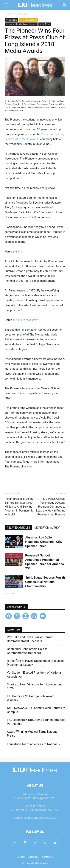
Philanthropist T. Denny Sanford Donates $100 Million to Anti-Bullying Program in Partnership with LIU (19, 507)
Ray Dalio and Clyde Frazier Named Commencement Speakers (30, 639)
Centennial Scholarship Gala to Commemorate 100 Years (27, 651)
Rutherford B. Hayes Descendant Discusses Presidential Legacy (36, 663)
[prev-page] (7, 596)
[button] (6, 5)
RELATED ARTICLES (18, 528)
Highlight (10, 547)
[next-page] (13, 596)
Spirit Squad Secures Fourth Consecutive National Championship (45, 582)
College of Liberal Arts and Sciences (21, 24)
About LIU (33, 857)
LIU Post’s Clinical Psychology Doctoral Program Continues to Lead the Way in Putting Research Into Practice (51, 507)
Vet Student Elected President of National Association (34, 675)
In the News (45, 24)
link (20, 252)
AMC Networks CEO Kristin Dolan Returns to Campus (36, 710)
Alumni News (21, 14)
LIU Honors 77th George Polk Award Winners (31, 698)
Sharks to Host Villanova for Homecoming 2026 (35, 686)
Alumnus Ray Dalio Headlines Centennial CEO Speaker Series (44, 542)
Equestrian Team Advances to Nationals (33, 744)
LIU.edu (21, 857)
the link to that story (25, 320)
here (30, 467)
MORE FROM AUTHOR (47, 528)
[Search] (65, 5)
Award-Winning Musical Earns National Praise (33, 734)
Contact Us (48, 857)
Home (8, 14)
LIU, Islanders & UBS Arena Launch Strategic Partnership (36, 722)
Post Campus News (29, 20)
